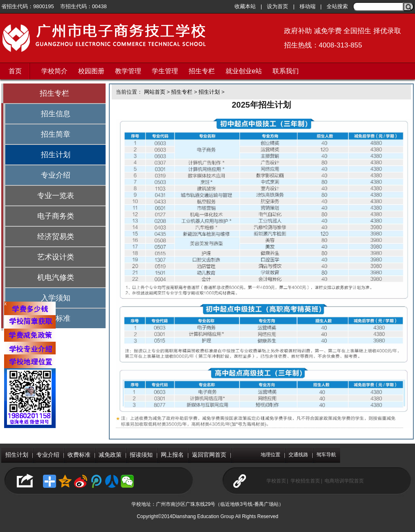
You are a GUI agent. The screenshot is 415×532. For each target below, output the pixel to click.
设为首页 (277, 6)
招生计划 (56, 155)
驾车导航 (326, 455)
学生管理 (165, 71)
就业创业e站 (244, 71)
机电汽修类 (56, 277)
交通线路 (298, 455)
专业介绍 (56, 175)
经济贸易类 (56, 237)
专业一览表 (56, 196)
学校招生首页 (305, 481)
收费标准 (79, 455)
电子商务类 (56, 216)
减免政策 (110, 455)
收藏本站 (245, 6)
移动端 (308, 6)
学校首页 (276, 481)
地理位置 (271, 455)
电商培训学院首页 (344, 481)
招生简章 (56, 134)
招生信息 (56, 114)
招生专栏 (202, 71)
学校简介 (54, 71)
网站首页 (155, 92)
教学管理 (128, 71)
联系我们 (286, 71)
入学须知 (56, 298)
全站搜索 (337, 6)
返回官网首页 (209, 455)
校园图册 (91, 71)
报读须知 (141, 455)
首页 (15, 71)
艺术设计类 (56, 257)
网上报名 (172, 455)
